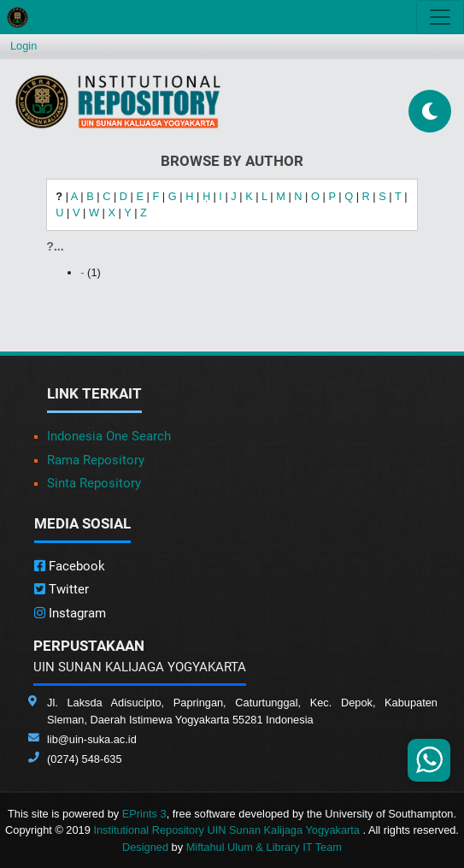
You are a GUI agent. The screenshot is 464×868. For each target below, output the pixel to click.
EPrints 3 (144, 814)
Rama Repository (96, 460)
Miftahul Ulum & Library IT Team (264, 847)
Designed (145, 847)
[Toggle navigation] (440, 17)
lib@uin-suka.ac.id (92, 739)
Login (23, 46)
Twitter (62, 589)
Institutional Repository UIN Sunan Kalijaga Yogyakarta (228, 830)
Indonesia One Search (109, 436)
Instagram (70, 613)
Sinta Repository (94, 483)
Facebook (70, 566)
